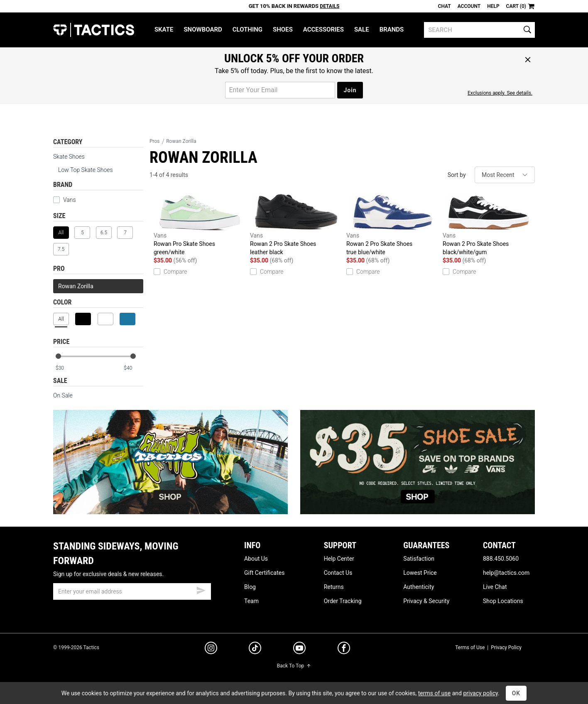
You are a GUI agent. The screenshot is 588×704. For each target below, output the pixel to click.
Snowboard (203, 29)
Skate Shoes (69, 157)
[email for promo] (280, 90)
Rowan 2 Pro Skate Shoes (296, 225)
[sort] (505, 175)
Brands (392, 29)
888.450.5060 (501, 559)
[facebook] (344, 650)
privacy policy (480, 693)
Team (251, 601)
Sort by (457, 175)
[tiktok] (255, 649)
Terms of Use (470, 648)
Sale (362, 29)
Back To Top (294, 666)
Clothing (247, 29)
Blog (250, 587)
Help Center (339, 559)
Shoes (283, 29)
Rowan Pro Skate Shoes (200, 225)
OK (516, 693)
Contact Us (338, 573)
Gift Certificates (264, 573)
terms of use (434, 693)
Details (330, 6)
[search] (479, 30)
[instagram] (211, 649)
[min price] (65, 368)
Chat (445, 6)
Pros (155, 141)
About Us (256, 559)
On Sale (63, 395)
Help (493, 6)
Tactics (94, 30)
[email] (132, 591)
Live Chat (495, 587)
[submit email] (201, 589)
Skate (164, 29)
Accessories (323, 29)
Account (469, 6)
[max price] (133, 368)
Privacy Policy (506, 648)
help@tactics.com (506, 573)
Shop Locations (503, 601)
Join (350, 90)
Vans (65, 200)
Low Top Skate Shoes (86, 170)
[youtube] (299, 650)
